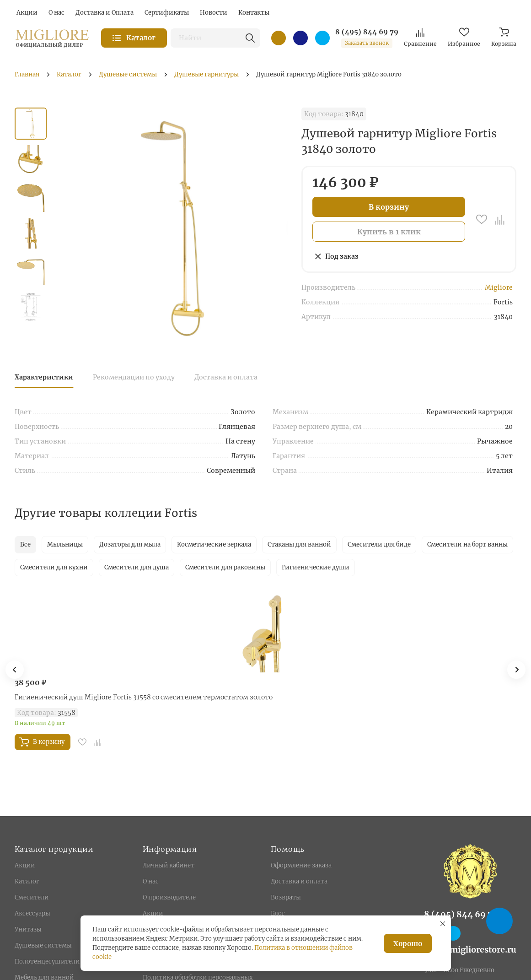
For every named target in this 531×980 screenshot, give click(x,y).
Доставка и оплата (226, 377)
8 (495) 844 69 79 (367, 32)
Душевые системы (43, 945)
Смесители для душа (137, 567)
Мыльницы (65, 544)
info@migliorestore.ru (470, 950)
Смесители (32, 897)
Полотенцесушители (47, 961)
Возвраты (286, 897)
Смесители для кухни (54, 567)
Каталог (27, 881)
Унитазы (28, 929)
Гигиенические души (316, 567)
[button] (516, 670)
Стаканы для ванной (299, 544)
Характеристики (44, 377)
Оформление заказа (301, 865)
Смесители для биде (379, 544)
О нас (151, 881)
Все (25, 544)
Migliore (499, 287)
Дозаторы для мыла (130, 544)
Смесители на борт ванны (467, 544)
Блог (278, 913)
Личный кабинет (169, 865)
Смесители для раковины (225, 567)
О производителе (169, 897)
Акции (25, 865)
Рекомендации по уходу (134, 377)
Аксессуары (32, 913)
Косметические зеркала (214, 544)
